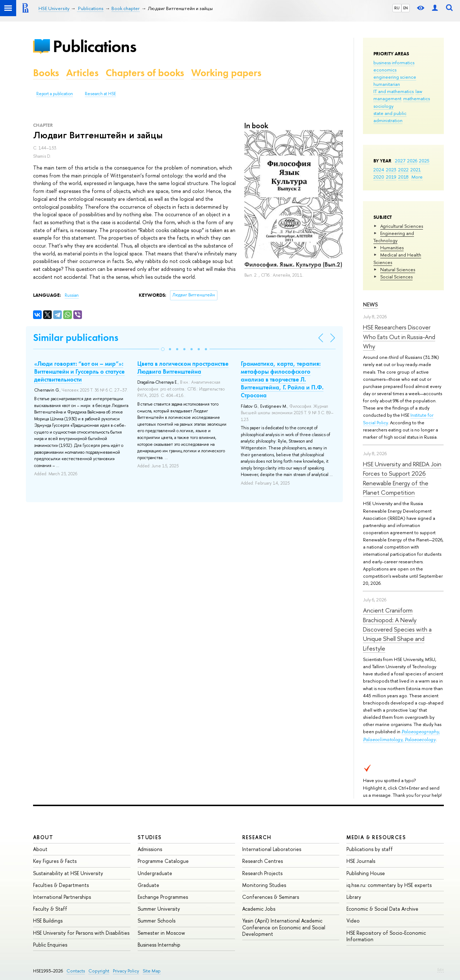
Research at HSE (100, 94)
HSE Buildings (48, 921)
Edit (441, 970)
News (371, 304)
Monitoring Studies (264, 885)
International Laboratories (272, 849)
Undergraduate (155, 873)
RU (397, 8)
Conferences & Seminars (271, 897)
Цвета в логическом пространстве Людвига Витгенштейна (183, 367)
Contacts (76, 971)
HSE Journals (361, 861)
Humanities (392, 248)
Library (354, 897)
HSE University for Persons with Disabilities (81, 933)
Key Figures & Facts (55, 861)
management (387, 98)
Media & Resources (376, 837)
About (43, 837)
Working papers (226, 73)
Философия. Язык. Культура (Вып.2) (293, 264)
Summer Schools (157, 921)
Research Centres (263, 861)
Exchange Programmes (163, 897)
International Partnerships (62, 897)
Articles (82, 73)
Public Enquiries (50, 945)
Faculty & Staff (50, 909)
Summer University (159, 909)
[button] (163, 349)
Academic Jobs (259, 909)
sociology (383, 106)
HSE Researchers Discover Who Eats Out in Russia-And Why (399, 337)
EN (406, 8)
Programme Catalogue (163, 861)
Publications (95, 46)
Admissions (150, 849)
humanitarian (387, 84)
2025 (424, 161)
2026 (412, 161)
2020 (379, 177)
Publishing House (366, 873)
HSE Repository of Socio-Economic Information (386, 936)
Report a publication (55, 94)
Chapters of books (145, 73)
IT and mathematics (394, 91)
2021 (416, 170)
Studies (150, 837)
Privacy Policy (126, 971)
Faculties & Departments (61, 885)
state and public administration (390, 117)
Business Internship (159, 945)
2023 (391, 170)
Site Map (152, 971)
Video (353, 921)
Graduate (148, 885)
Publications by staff (370, 849)
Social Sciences (396, 277)
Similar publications (76, 338)
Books (46, 73)
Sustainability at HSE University (68, 873)
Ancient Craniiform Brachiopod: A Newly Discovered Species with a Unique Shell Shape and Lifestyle (397, 629)
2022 (403, 170)
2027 (400, 161)
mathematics (417, 98)
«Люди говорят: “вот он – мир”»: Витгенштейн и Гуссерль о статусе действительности (79, 371)
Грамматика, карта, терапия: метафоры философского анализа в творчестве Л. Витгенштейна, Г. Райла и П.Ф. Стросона (282, 379)
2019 (391, 177)
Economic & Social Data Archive (382, 909)
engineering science (395, 77)
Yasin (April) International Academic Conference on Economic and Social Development (284, 927)
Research (257, 837)
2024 (379, 170)
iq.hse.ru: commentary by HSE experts (389, 885)
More (417, 177)
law (419, 91)
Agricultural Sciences (402, 226)
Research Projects (262, 873)
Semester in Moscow (161, 933)
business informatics (394, 63)
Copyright (99, 971)
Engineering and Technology (394, 237)
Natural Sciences (398, 269)
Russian (72, 295)
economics (385, 70)
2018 (403, 177)
